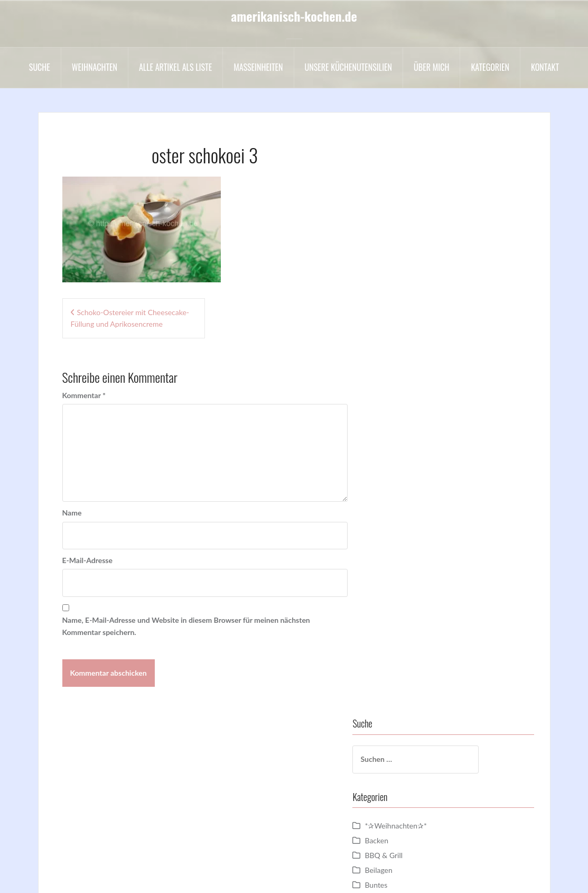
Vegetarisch (407, 717)
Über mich (431, 67)
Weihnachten (95, 67)
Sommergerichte (414, 628)
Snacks (399, 614)
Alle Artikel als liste (175, 67)
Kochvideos (407, 466)
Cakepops (404, 317)
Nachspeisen (408, 510)
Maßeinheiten (258, 67)
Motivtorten (408, 495)
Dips (395, 362)
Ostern (399, 540)
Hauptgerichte (411, 436)
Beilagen (402, 288)
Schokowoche (410, 599)
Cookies (401, 332)
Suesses (400, 658)
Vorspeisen (405, 732)
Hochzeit (402, 451)
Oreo (396, 525)
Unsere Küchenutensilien (349, 67)
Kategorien (490, 67)
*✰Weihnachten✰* (419, 243)
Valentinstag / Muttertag (428, 702)
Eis (392, 406)
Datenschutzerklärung (298, 877)
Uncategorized (411, 688)
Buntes (399, 303)
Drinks (398, 392)
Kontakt (545, 67)
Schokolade (406, 584)
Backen (400, 258)
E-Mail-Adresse (87, 560)
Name (72, 513)
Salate (398, 569)
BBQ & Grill (407, 273)
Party (396, 554)
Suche (40, 67)
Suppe (398, 673)
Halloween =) (409, 421)
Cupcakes (403, 347)
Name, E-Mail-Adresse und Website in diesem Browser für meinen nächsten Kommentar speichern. (186, 626)
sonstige (401, 643)
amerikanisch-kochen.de (294, 16)
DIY (394, 377)
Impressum (235, 877)
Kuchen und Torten (418, 480)
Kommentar (84, 395)
